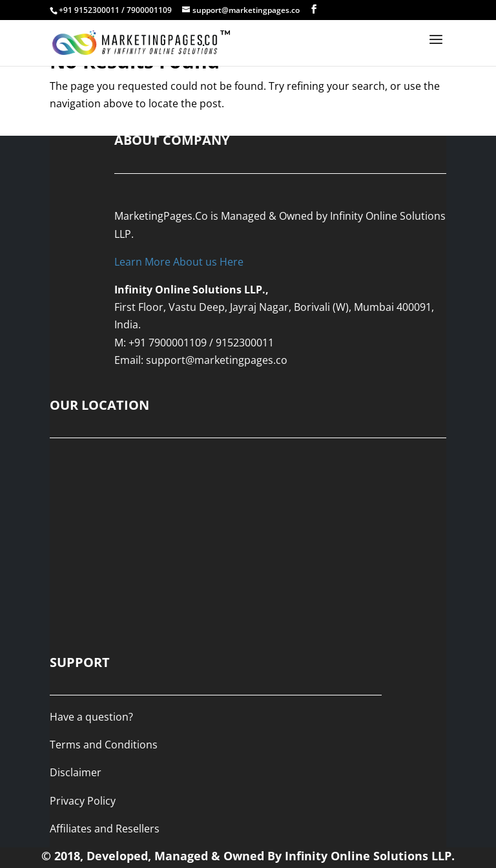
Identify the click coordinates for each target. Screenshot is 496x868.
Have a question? (91, 717)
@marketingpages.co (236, 360)
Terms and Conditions (104, 745)
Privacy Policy (83, 801)
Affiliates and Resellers (105, 829)
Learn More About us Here (179, 262)
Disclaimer (76, 772)
